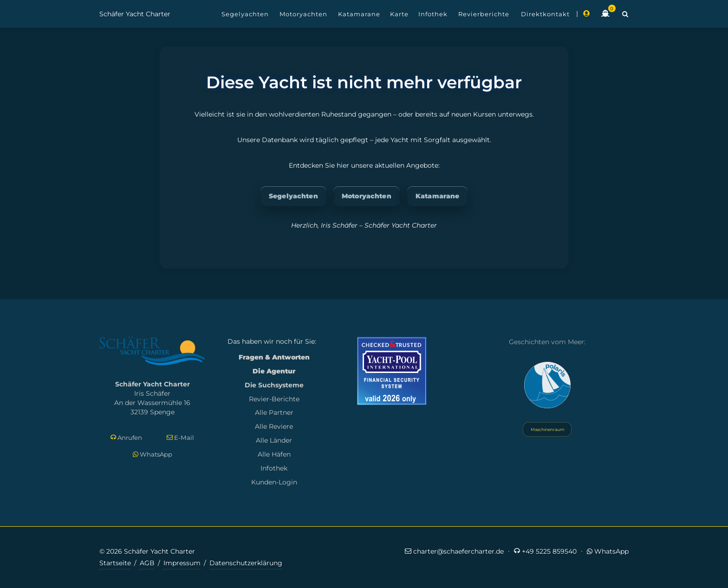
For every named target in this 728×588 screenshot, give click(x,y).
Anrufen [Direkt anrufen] (126, 438)
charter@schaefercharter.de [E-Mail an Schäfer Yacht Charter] (454, 551)
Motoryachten (367, 196)
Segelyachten (293, 196)
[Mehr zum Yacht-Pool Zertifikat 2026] (392, 371)
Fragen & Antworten (274, 357)
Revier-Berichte (274, 399)
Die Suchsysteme (274, 385)
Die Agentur (274, 371)
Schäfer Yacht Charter (135, 14)
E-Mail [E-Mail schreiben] (180, 438)
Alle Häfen (274, 454)
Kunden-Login (274, 482)
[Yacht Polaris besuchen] (547, 385)
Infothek (274, 468)
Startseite (115, 563)
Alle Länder (274, 440)
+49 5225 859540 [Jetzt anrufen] (545, 551)
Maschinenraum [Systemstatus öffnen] (547, 429)
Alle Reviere (274, 426)
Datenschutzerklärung (246, 563)
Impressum (182, 563)
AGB (147, 563)
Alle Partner (274, 412)
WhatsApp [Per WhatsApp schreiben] (153, 454)
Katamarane (437, 196)
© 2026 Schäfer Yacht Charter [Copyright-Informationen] (147, 551)
